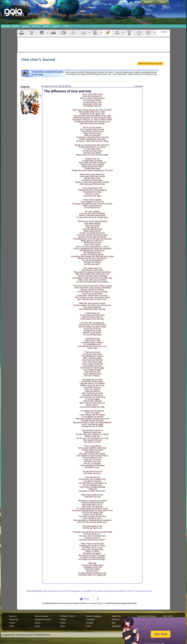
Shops (26, 26)
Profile (164, 32)
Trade (88, 626)
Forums (36, 26)
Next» (144, 591)
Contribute (90, 619)
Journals (90, 623)
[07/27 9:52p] (136, 591)
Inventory (73, 32)
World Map (116, 626)
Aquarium (64, 32)
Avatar (32, 32)
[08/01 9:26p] (103, 591)
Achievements (129, 32)
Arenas (63, 619)
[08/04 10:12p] (59, 591)
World (46, 26)
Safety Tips (116, 616)
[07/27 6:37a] (37, 591)
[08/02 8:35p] (70, 591)
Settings (149, 32)
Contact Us (14, 619)
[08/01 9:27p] (92, 591)
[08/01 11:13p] (81, 591)
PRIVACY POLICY (68, 616)
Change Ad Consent (43, 619)
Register (148, 2)
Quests (117, 32)
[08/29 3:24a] (47, 591)
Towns (63, 626)
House (42, 32)
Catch (66, 26)
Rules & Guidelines (94, 616)
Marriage (139, 32)
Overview (22, 32)
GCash (16, 26)
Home (150, 591)
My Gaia (6, 26)
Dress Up (116, 619)
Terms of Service (41, 616)
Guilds (63, 623)
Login (162, 2)
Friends (95, 32)
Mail (83, 32)
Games (56, 26)
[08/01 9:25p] (114, 591)
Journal (107, 32)
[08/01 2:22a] (125, 591)
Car (54, 32)
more (48, 32)
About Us (13, 616)
